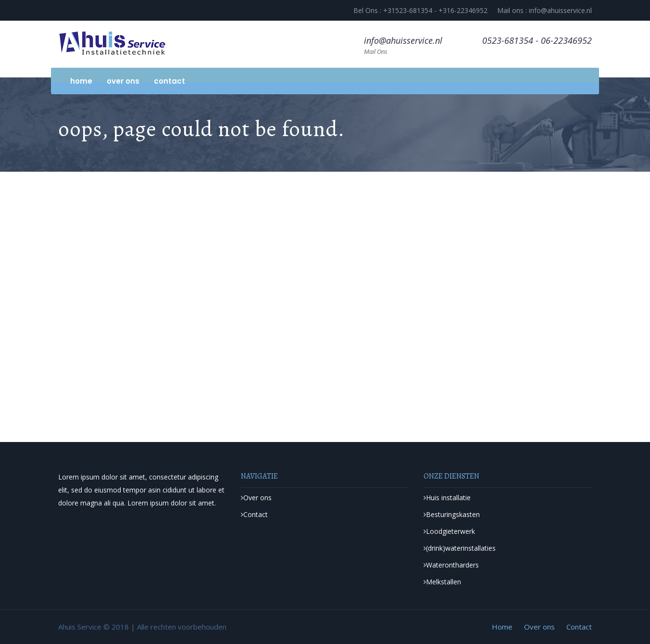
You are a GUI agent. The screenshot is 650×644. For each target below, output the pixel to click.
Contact (169, 81)
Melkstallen (442, 582)
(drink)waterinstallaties (460, 548)
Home (81, 81)
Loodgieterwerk (449, 531)
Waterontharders (451, 565)
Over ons (123, 81)
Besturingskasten (452, 514)
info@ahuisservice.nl (403, 40)
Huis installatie (447, 498)
